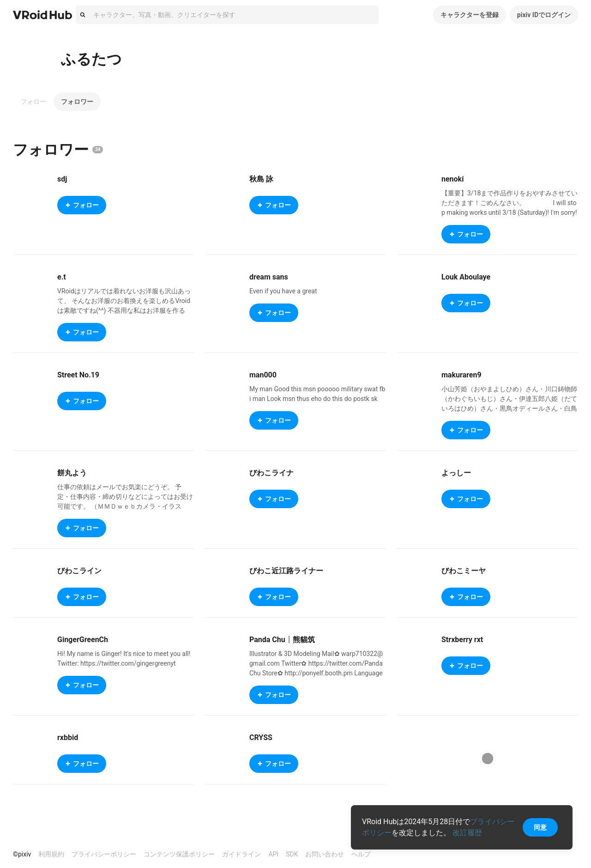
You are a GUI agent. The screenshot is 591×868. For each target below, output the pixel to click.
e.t (62, 277)
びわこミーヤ (464, 571)
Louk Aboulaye (466, 277)
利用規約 (51, 854)
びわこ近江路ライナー (286, 571)
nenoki (452, 179)
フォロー (33, 102)
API (273, 854)
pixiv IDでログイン (544, 15)
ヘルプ (361, 854)
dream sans (269, 277)
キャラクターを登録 (470, 15)
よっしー (456, 473)
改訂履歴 (467, 833)
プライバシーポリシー (104, 854)
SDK (292, 854)
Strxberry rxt (462, 640)
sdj (62, 179)
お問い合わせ (325, 854)
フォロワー (77, 102)
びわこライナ (271, 473)
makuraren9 (461, 375)
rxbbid (68, 737)
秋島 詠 (261, 179)
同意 (540, 827)
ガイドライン (241, 854)
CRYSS (261, 737)
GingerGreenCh (83, 640)
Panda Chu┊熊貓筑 (282, 640)
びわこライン (79, 571)
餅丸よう (72, 473)
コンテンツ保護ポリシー (179, 854)
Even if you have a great (283, 291)
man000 (263, 375)
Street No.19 (78, 375)
